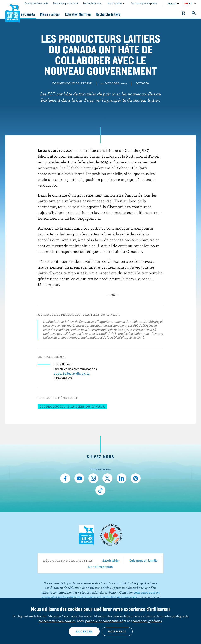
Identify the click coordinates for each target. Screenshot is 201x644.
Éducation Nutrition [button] (102, 14)
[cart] (184, 14)
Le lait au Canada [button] (41, 14)
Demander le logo (92, 3)
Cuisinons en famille (143, 560)
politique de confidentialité (104, 621)
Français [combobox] (172, 3)
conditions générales (147, 621)
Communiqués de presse (144, 3)
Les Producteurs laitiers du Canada (13, 13)
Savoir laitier (111, 560)
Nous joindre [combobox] (115, 3)
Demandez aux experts (36, 3)
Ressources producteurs (66, 3)
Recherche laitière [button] (135, 14)
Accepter (84, 631)
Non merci (117, 631)
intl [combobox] (190, 3)
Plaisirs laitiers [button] (70, 14)
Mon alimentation (100, 567)
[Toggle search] (194, 14)
